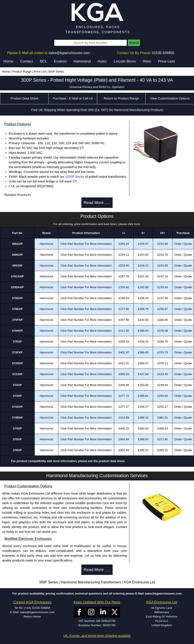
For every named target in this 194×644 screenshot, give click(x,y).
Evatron (60, 61)
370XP (17, 342)
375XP (17, 439)
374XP (17, 428)
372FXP (17, 352)
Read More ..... (97, 203)
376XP (17, 450)
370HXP (17, 331)
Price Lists (166, 61)
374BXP (17, 418)
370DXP (17, 298)
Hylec (102, 61)
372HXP (17, 363)
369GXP (17, 255)
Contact (27, 61)
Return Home (32, 617)
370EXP (17, 309)
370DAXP (17, 287)
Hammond (82, 61)
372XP (17, 385)
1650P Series (75, 177)
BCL (44, 61)
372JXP (17, 374)
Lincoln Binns (125, 61)
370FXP (17, 320)
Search (134, 43)
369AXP (17, 244)
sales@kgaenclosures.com (69, 53)
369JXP (17, 266)
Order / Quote (183, 244)
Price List (40, 72)
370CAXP (17, 276)
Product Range (22, 72)
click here (134, 224)
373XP (17, 396)
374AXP (17, 407)
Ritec (147, 61)
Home (8, 61)
